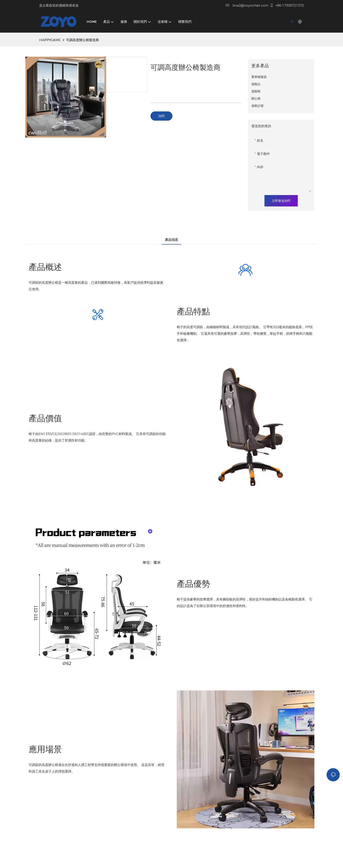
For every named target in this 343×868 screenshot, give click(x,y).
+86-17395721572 (287, 5)
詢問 (161, 116)
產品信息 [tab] (171, 240)
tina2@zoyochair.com (247, 5)
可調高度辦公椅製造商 (82, 40)
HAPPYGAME (50, 40)
